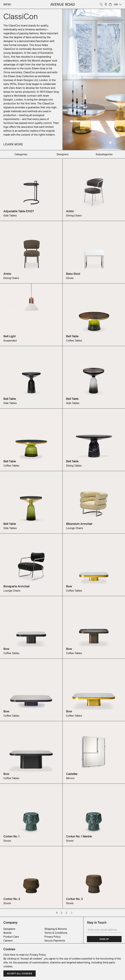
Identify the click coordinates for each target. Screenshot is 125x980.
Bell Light (10, 336)
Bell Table (72, 336)
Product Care (11, 937)
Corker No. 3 (74, 899)
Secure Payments (55, 941)
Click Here (9, 955)
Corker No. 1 (11, 836)
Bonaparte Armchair (17, 586)
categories (21, 154)
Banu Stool (73, 274)
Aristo (70, 211)
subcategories (104, 154)
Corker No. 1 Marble (79, 836)
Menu (7, 4)
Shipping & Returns (56, 929)
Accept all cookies (20, 974)
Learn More (13, 144)
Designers (9, 929)
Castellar (72, 774)
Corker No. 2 (12, 899)
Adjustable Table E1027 (19, 211)
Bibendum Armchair (79, 524)
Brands (7, 933)
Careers (8, 941)
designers (63, 154)
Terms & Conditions (56, 933)
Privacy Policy (52, 937)
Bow (69, 586)
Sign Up (104, 939)
